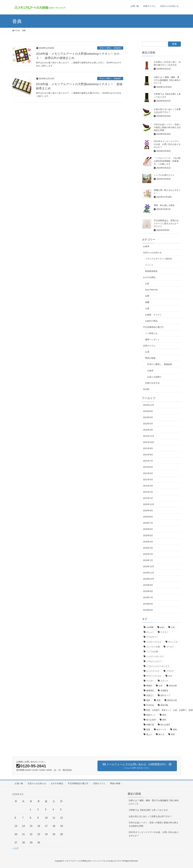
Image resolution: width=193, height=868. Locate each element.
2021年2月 (148, 492)
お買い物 (19, 783)
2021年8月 (148, 455)
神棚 (147, 302)
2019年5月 (148, 610)
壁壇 (159, 700)
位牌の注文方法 (152, 383)
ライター (150, 681)
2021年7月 (148, 461)
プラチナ (170, 671)
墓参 (148, 700)
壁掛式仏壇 (172, 700)
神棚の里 (150, 725)
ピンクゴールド (153, 671)
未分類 (146, 389)
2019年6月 (148, 604)
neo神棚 (150, 627)
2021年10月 (149, 442)
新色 (164, 715)
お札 (173, 627)
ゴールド (170, 647)
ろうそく (164, 632)
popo (162, 627)
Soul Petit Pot (151, 290)
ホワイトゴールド (154, 676)
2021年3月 (148, 486)
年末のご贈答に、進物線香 (110, 48)
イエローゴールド (154, 642)
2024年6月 (148, 411)
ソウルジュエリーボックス (158, 666)
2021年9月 (148, 448)
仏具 (147, 284)
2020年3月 (148, 548)
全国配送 (164, 691)
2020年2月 (148, 554)
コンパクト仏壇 (153, 647)
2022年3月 (148, 430)
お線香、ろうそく (153, 315)
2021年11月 (149, 436)
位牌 (147, 296)
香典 (173, 734)
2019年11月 (149, 573)
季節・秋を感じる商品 (164, 205)
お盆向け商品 (151, 321)
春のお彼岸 (151, 720)
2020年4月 (148, 542)
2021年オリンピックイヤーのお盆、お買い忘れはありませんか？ (167, 144)
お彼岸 (146, 246)
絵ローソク (161, 729)
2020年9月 (148, 511)
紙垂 (148, 729)
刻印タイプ (165, 695)
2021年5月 (148, 473)
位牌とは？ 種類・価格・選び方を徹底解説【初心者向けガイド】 (167, 80)
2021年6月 (148, 467)
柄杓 (164, 720)
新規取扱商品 (151, 271)
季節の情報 (150, 358)
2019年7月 (148, 597)
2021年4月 (148, 480)
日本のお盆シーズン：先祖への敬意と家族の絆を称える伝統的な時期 (167, 127)
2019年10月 (149, 579)
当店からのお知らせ (152, 253)
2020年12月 (149, 504)
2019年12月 (149, 566)
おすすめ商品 (149, 277)
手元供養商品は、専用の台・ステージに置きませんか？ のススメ (167, 223)
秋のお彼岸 (165, 725)
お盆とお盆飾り (154, 377)
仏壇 (147, 308)
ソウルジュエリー (154, 661)
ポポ (170, 676)
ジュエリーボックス (155, 656)
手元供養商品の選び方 (153, 327)
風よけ (149, 734)
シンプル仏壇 (152, 652)
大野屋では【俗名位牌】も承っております (148, 810)
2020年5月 (148, 535)
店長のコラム (149, 346)
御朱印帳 (164, 705)
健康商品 (150, 691)
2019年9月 (148, 585)
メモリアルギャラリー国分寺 (159, 259)
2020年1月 (148, 560)
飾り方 (161, 734)
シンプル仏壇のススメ (164, 175)
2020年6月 (148, 529)
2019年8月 (148, 591)
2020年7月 (148, 523)
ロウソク (164, 681)
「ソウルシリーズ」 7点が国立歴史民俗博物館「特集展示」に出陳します (167, 161)
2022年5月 (148, 424)
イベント (149, 265)
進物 (175, 729)
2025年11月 (149, 405)
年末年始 (150, 705)
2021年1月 (148, 498)
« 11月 (15, 848)
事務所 (149, 686)
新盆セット (151, 715)
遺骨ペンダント (152, 339)
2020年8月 (148, 517)
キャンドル (173, 642)
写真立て (150, 695)
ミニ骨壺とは (151, 333)
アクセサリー (152, 637)
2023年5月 (148, 417)
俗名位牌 (173, 686)
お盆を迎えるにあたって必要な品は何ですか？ (150, 816)
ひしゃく (150, 632)
